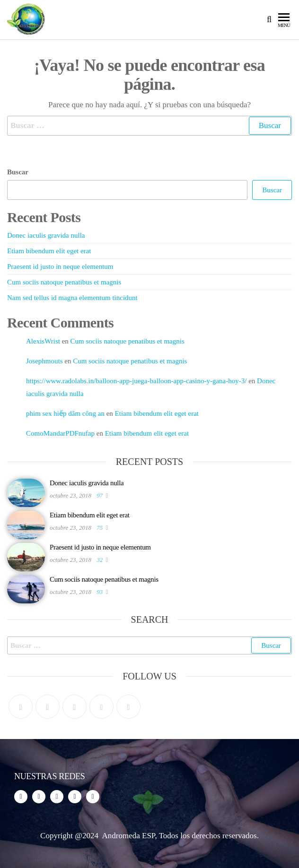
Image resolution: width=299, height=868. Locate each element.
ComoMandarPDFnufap (60, 433)
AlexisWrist (43, 341)
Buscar (18, 172)
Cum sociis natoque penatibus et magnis (64, 282)
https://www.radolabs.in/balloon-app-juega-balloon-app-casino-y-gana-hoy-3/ (136, 381)
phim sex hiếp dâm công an (65, 413)
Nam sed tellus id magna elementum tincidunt (72, 298)
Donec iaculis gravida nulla (46, 235)
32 (100, 560)
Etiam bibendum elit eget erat (49, 251)
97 (100, 495)
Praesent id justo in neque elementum (60, 266)
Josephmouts (44, 361)
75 (100, 528)
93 (100, 592)
